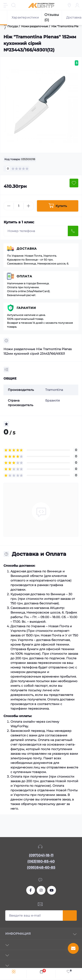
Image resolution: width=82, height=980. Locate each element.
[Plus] (28, 206)
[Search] (14, 5)
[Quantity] (19, 206)
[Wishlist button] (74, 183)
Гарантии (26, 308)
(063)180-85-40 (41, 861)
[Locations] (69, 5)
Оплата (24, 276)
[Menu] (6, 5)
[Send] (73, 231)
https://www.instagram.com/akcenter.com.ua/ (41, 890)
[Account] (77, 5)
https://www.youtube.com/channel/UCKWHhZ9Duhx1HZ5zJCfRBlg (52, 890)
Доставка (27, 249)
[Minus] (9, 206)
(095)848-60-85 (41, 867)
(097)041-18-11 (41, 855)
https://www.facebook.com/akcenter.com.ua (31, 890)
